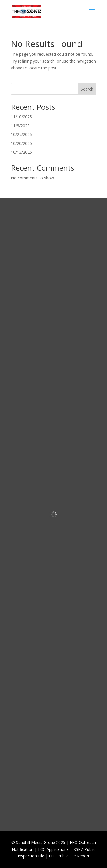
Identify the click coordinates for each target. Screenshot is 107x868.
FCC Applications (53, 849)
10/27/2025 (21, 134)
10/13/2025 (21, 152)
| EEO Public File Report (67, 856)
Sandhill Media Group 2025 (41, 842)
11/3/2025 (20, 126)
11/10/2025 (21, 117)
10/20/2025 (21, 143)
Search (87, 89)
